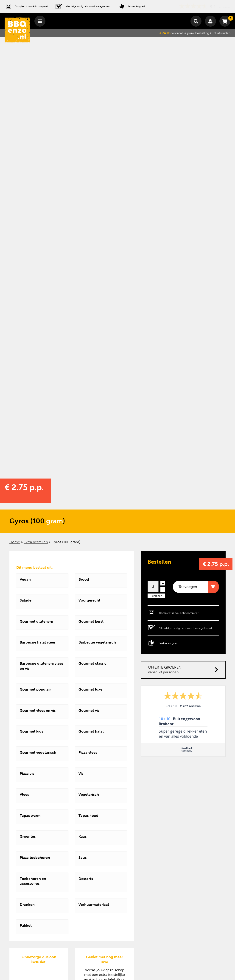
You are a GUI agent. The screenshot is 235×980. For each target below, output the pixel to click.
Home (15, 542)
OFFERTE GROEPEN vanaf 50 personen (183, 670)
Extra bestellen (36, 542)
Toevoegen (188, 587)
